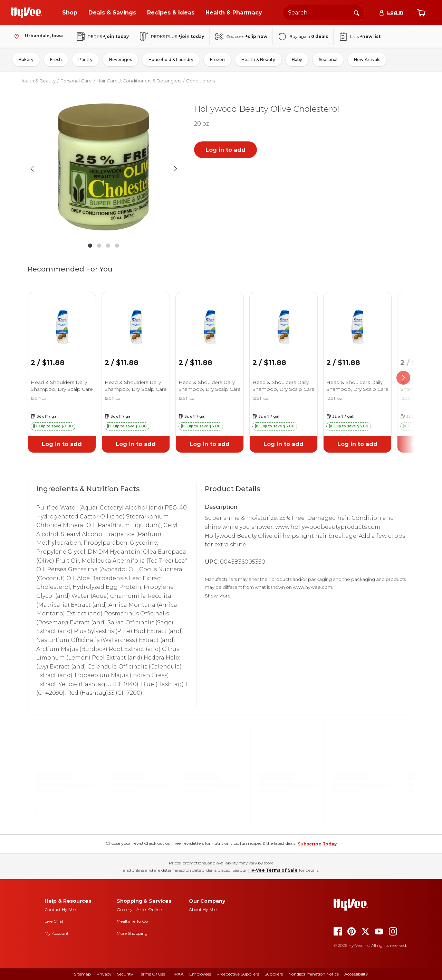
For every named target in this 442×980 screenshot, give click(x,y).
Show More (218, 596)
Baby (297, 60)
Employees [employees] (200, 974)
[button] (104, 169)
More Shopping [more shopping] (132, 933)
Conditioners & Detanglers (152, 81)
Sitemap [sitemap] (82, 974)
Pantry (85, 60)
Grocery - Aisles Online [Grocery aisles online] (139, 909)
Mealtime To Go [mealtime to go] (132, 921)
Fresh (56, 60)
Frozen (217, 60)
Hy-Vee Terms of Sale (273, 870)
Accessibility (356, 974)
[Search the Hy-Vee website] (324, 13)
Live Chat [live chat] (54, 921)
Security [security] (125, 974)
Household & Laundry (171, 60)
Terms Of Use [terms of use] (152, 974)
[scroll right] (403, 378)
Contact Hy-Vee (60, 909)
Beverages (121, 60)
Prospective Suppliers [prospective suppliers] (238, 974)
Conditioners (200, 81)
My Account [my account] (57, 933)
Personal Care (76, 81)
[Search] (357, 12)
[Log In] (391, 13)
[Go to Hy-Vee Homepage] (27, 13)
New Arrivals (367, 60)
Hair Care (107, 81)
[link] (62, 318)
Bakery (26, 60)
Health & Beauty (258, 60)
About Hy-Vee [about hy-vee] (203, 909)
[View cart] (421, 13)
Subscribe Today (317, 844)
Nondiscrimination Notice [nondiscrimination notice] (314, 974)
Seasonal (328, 60)
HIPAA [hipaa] (177, 974)
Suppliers (274, 974)
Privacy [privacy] (104, 974)
